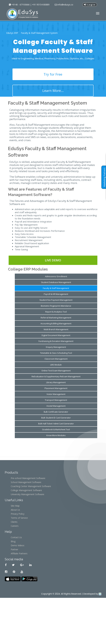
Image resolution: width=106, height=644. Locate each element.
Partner (14, 549)
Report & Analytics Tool (56, 312)
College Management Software (26, 490)
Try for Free (53, 74)
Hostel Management (56, 406)
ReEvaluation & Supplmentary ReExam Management (56, 376)
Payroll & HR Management (56, 294)
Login (90, 5)
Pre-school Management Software (28, 478)
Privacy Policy (18, 514)
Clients (14, 522)
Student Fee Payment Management (56, 300)
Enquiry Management (56, 347)
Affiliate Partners (19, 553)
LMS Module (56, 365)
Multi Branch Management (56, 329)
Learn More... (53, 90)
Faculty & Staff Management (56, 288)
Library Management (56, 382)
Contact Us (16, 537)
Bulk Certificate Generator (56, 412)
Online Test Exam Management (56, 371)
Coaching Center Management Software (31, 486)
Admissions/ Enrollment (56, 276)
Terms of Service (19, 518)
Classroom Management (56, 359)
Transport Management (56, 400)
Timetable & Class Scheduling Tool (56, 353)
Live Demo (53, 260)
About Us (15, 510)
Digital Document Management (56, 335)
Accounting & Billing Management (56, 323)
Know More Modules (56, 435)
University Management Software (28, 494)
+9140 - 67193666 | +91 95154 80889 (30, 5)
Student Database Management (56, 282)
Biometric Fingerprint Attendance (56, 306)
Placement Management (56, 388)
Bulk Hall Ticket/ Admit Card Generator (56, 424)
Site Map (15, 506)
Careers (15, 526)
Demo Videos (18, 545)
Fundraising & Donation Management (56, 341)
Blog (13, 541)
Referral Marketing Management (56, 318)
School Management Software (26, 482)
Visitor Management (56, 394)
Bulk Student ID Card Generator (56, 418)
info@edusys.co (65, 5)
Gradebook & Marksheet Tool (56, 429)
